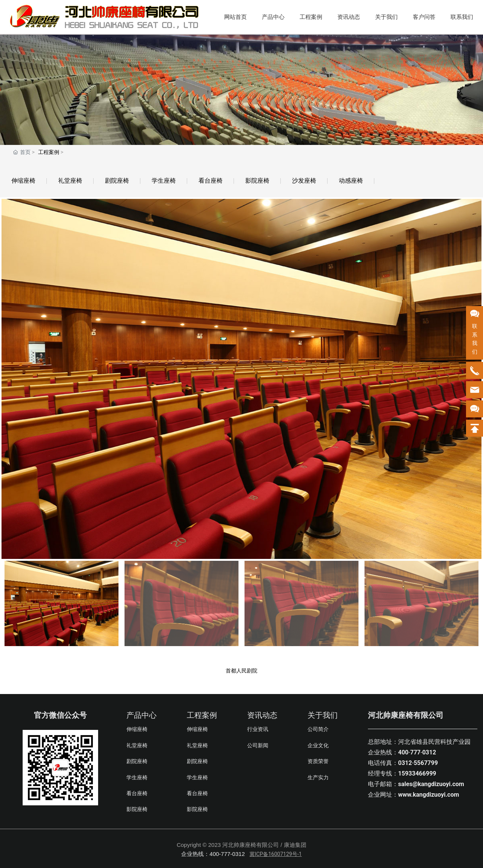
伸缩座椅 (23, 181)
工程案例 (311, 17)
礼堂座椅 (70, 181)
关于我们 (386, 17)
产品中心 (273, 17)
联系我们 (462, 17)
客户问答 (424, 17)
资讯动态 (349, 17)
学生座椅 (164, 181)
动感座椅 (351, 181)
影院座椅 (257, 181)
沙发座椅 (304, 181)
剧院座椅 (117, 181)
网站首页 (235, 17)
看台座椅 (211, 181)
